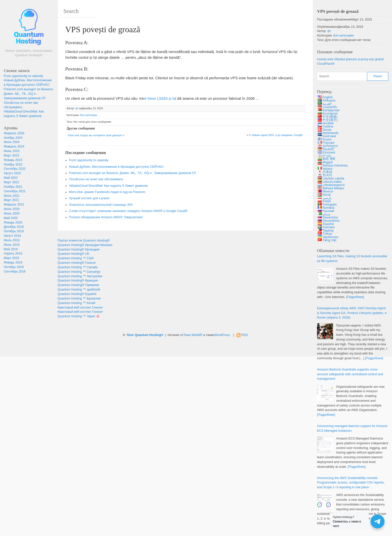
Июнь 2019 (12, 245)
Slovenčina (330, 217)
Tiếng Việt (329, 240)
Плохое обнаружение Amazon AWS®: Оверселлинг (106, 217)
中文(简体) (330, 117)
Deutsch (328, 149)
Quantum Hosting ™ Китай (76, 303)
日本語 (327, 172)
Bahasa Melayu (333, 188)
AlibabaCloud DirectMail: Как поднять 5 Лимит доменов (108, 186)
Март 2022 (11, 182)
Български (330, 113)
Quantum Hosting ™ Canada (78, 267)
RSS (245, 335)
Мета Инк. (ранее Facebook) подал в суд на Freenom (107, 192)
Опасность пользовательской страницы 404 (101, 205)
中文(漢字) (330, 120)
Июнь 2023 (12, 151)
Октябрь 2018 (14, 267)
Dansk (327, 130)
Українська (330, 237)
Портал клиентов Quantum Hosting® (84, 240)
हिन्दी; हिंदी (329, 159)
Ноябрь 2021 (13, 187)
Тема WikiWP (193, 335)
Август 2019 (12, 236)
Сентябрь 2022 (15, 169)
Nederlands (330, 133)
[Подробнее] (355, 297)
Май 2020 (11, 218)
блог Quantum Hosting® (145, 335)
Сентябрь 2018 (15, 271)
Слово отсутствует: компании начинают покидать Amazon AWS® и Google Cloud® (128, 211)
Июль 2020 (12, 209)
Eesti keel (329, 136)
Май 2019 (11, 249)
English (328, 97)
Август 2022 (12, 173)
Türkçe (327, 234)
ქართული (330, 146)
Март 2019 (11, 258)
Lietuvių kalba (332, 182)
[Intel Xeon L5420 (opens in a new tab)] (159, 98)
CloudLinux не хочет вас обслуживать (96, 179)
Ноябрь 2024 (13, 138)
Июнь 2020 (12, 213)
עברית (327, 156)
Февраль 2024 (14, 146)
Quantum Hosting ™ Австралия (80, 276)
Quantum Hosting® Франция (78, 280)
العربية (327, 104)
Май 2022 (11, 178)
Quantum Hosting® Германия (78, 285)
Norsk (327, 195)
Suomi (327, 139)
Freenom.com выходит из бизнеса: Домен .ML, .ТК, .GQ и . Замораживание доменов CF (29, 94)
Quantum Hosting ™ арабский (79, 289)
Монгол (328, 191)
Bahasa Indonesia (335, 165)
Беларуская (331, 110)
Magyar (328, 162)
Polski (327, 201)
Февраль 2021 (14, 204)
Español (328, 224)
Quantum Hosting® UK (73, 254)
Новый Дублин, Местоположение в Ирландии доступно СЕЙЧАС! (116, 167)
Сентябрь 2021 (15, 191)
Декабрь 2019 (14, 227)
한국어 (327, 175)
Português (330, 204)
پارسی (327, 198)
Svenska (328, 227)
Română (328, 208)
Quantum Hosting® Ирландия (78, 249)
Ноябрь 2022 (13, 164)
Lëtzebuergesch (334, 185)
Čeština (328, 126)
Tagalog (328, 230)
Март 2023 (11, 155)
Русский (328, 211)
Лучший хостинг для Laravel (89, 198)
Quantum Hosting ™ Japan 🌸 (79, 316)
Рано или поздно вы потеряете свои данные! (95, 135)
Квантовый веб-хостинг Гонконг (80, 307)
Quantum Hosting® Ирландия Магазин (85, 245)
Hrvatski (328, 123)
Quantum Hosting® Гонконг (77, 263)
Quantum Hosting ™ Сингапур (79, 272)
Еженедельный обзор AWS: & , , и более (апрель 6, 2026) (352, 313)
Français (328, 143)
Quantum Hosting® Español (77, 294)
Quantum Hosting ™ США (76, 258)
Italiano (327, 169)
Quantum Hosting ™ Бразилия (79, 298)
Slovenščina (331, 221)
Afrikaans (329, 100)
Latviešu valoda (333, 178)
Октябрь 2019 (14, 231)
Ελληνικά (329, 152)
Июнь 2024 (12, 142)
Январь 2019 (13, 262)
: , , (351, 483)
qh (77, 108)
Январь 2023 (13, 160)
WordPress (222, 335)
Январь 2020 (13, 222)
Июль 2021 (12, 196)
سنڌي (326, 214)
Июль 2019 (12, 240)
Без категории (89, 115)
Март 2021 (11, 200)
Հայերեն (330, 107)
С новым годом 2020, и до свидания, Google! (276, 135)
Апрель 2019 (13, 253)
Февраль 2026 (14, 133)
